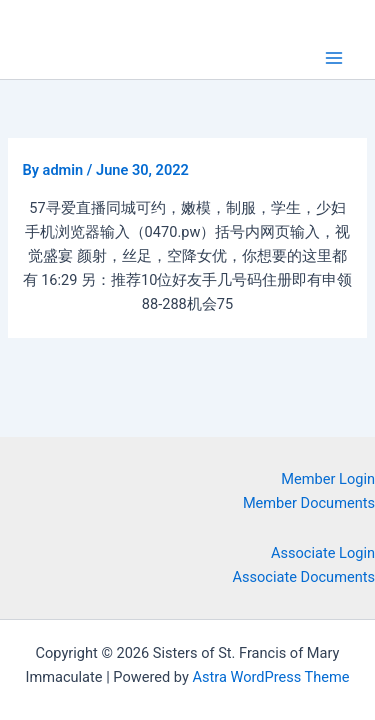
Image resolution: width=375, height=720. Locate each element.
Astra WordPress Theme (270, 677)
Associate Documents (304, 577)
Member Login (328, 479)
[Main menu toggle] (334, 58)
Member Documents (309, 503)
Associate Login (323, 553)
